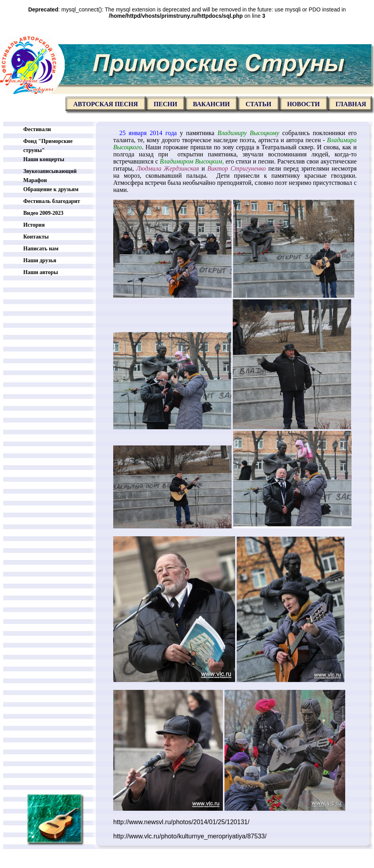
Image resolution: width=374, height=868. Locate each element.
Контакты (36, 237)
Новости (304, 104)
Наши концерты (44, 159)
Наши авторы (41, 272)
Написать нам (41, 249)
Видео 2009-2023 (43, 213)
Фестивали (37, 129)
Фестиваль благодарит (52, 201)
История (34, 225)
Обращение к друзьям (51, 189)
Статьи (258, 104)
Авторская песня (106, 104)
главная (351, 104)
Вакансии (211, 104)
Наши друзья (40, 260)
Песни (166, 104)
